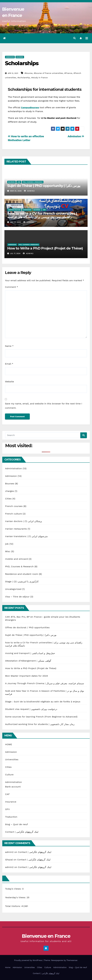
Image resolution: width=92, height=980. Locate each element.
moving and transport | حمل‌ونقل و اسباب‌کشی (30, 653)
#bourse (28, 73)
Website (9, 382)
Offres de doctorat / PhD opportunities (27, 627)
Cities (8, 499)
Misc (8, 551)
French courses (14, 506)
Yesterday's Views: (16, 897)
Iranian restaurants (16, 529)
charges (10, 491)
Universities (12, 759)
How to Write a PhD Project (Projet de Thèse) (45, 248)
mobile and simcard (16, 559)
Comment (11, 287)
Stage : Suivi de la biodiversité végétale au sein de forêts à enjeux (43, 702)
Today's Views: (14, 889)
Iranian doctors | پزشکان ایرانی (23, 521)
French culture (13, 514)
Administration (14, 210)
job (19, 182)
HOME (9, 744)
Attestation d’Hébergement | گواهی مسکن (28, 661)
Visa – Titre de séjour (17, 597)
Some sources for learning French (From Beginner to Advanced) (41, 717)
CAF (7, 794)
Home (8, 967)
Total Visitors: (13, 906)
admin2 (29, 191)
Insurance (11, 802)
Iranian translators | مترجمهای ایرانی (26, 536)
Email (9, 364)
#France (68, 73)
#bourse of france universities (48, 73)
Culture (9, 775)
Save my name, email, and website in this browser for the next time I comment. (44, 406)
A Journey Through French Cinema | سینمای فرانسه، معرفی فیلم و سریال (45, 683)
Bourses (20, 57)
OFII (7, 809)
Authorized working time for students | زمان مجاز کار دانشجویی (40, 724)
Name (9, 346)
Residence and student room (22, 574)
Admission (10, 57)
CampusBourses (30, 107)
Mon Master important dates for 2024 (26, 676)
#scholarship (24, 78)
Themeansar (72, 960)
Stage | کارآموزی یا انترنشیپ (22, 582)
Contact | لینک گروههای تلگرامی (22, 832)
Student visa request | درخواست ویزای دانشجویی (31, 709)
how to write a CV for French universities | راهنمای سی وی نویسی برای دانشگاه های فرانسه (42, 215)
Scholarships (22, 63)
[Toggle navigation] (87, 38)
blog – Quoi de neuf (17, 824)
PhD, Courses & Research (33, 182)
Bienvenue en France (46, 936)
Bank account (13, 787)
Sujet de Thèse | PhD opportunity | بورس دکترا (44, 186)
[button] (74, 38)
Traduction (11, 817)
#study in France (39, 78)
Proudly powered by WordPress (28, 960)
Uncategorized (13, 589)
